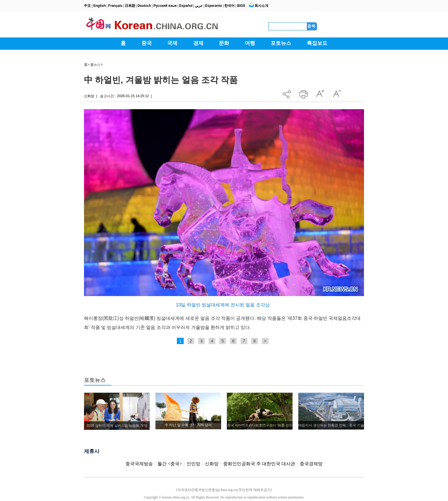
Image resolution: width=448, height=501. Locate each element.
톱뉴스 (95, 65)
